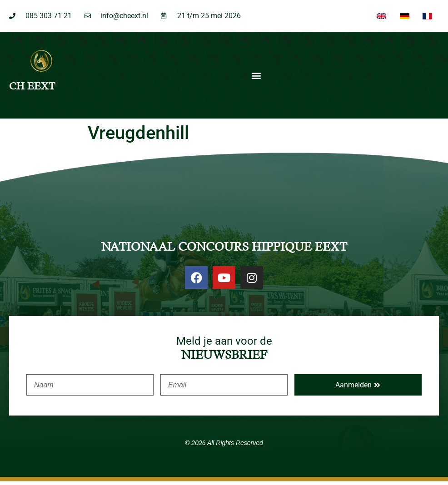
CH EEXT (32, 90)
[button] (256, 79)
